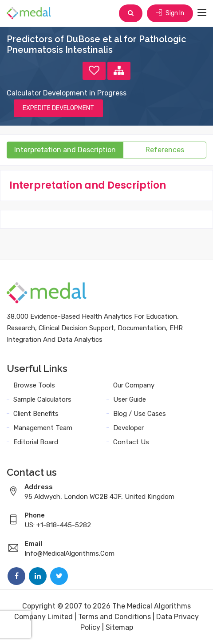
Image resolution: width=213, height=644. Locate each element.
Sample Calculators (42, 399)
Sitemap (119, 627)
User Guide (130, 399)
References (165, 150)
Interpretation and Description (65, 150)
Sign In (170, 13)
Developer (128, 428)
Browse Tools (34, 385)
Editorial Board (36, 442)
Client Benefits (36, 414)
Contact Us (131, 442)
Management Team (43, 428)
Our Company (134, 385)
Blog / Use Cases (140, 414)
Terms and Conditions (114, 617)
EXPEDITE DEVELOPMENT (58, 108)
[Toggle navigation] (202, 13)
